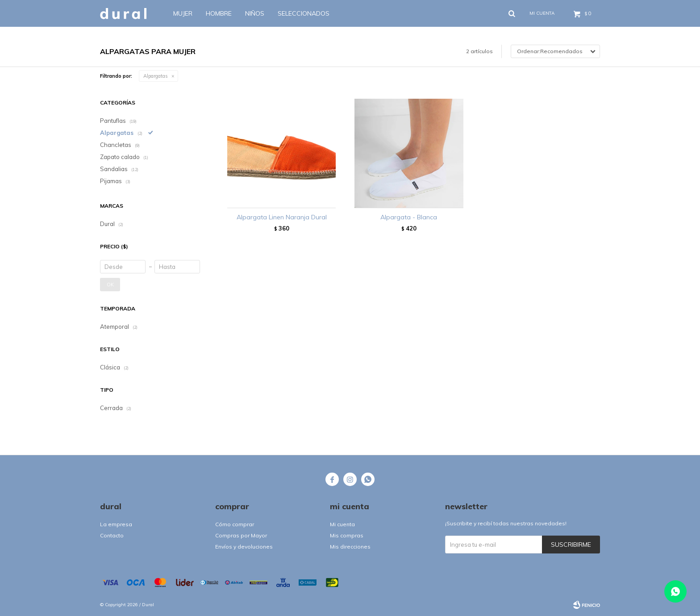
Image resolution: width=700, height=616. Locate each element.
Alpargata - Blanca (409, 217)
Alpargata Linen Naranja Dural (282, 217)
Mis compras (347, 535)
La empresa (116, 524)
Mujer (183, 13)
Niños (255, 13)
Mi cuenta (342, 524)
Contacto (112, 535)
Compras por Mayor (241, 535)
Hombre (219, 13)
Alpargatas (156, 76)
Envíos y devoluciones (244, 547)
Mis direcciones (350, 547)
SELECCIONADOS (304, 13)
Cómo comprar (235, 524)
